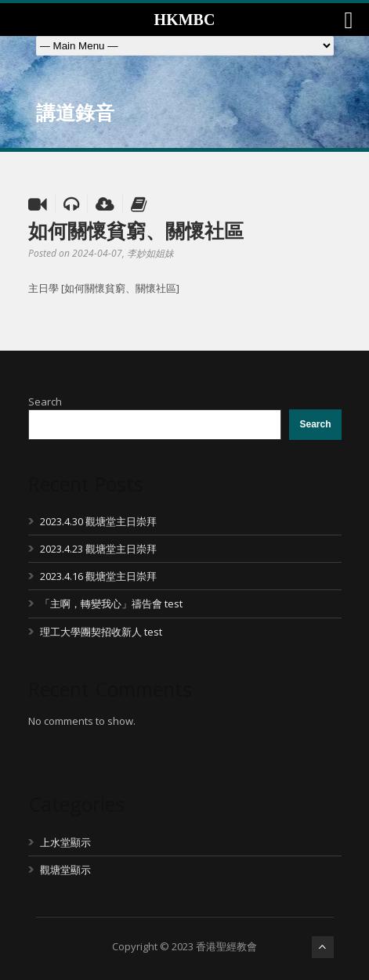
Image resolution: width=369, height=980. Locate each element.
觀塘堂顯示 (65, 870)
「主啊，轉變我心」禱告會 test (111, 603)
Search (45, 402)
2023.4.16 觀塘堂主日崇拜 (98, 576)
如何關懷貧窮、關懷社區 (136, 230)
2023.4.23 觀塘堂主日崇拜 (98, 549)
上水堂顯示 (65, 842)
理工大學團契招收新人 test (101, 632)
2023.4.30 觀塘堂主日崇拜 (98, 521)
